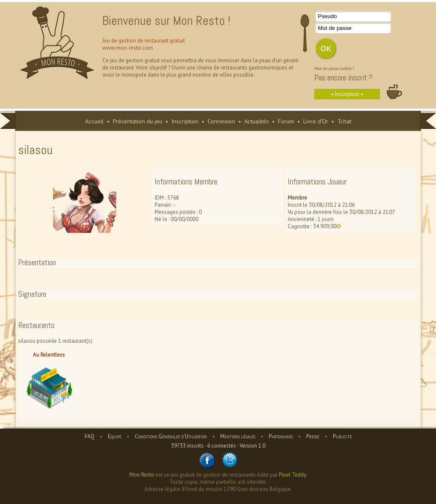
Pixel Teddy (292, 475)
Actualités (257, 121)
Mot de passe (335, 28)
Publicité (342, 436)
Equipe (115, 436)
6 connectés (222, 446)
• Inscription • (347, 94)
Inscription (185, 121)
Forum (286, 121)
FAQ (90, 436)
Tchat (344, 121)
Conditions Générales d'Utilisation (171, 436)
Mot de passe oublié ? (334, 68)
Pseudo (328, 16)
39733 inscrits (187, 446)
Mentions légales (238, 436)
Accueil (94, 121)
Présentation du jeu (138, 121)
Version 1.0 (253, 446)
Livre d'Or (316, 121)
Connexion (221, 121)
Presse (313, 436)
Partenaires (281, 436)
